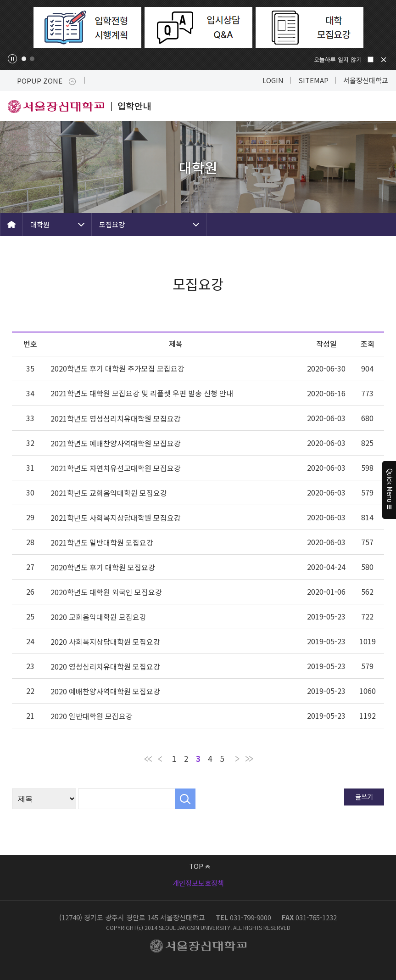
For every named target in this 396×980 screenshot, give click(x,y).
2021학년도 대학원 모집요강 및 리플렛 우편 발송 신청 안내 (142, 393)
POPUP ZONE (46, 81)
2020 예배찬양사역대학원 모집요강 (105, 691)
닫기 (384, 60)
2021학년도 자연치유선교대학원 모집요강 (116, 468)
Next (381, 28)
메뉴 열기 (381, 106)
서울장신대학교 (366, 80)
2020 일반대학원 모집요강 (92, 716)
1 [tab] (24, 59)
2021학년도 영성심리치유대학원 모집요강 (116, 418)
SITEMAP (313, 80)
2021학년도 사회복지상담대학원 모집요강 (116, 518)
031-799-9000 (251, 917)
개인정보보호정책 (198, 883)
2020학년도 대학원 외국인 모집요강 (106, 592)
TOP (199, 866)
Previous (15, 28)
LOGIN (273, 80)
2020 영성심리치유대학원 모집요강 (105, 666)
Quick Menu (389, 490)
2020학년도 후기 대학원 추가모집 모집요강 (117, 368)
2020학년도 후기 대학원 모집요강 (103, 567)
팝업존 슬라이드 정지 (12, 59)
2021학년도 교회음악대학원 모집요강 (109, 493)
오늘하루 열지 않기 (338, 59)
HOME (11, 225)
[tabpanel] (87, 28)
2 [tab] (32, 59)
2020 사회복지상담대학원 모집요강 (105, 642)
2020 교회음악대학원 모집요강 (98, 617)
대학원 (40, 224)
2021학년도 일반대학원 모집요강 (102, 542)
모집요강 (112, 224)
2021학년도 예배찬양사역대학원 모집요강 (116, 443)
